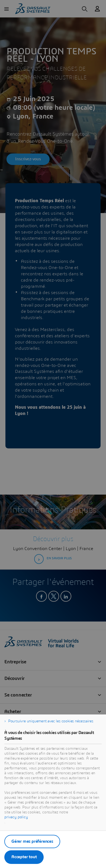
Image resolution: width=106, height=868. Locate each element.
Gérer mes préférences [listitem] (32, 841)
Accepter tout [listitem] (24, 857)
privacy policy (16, 817)
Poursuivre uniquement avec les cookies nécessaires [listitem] (51, 721)
